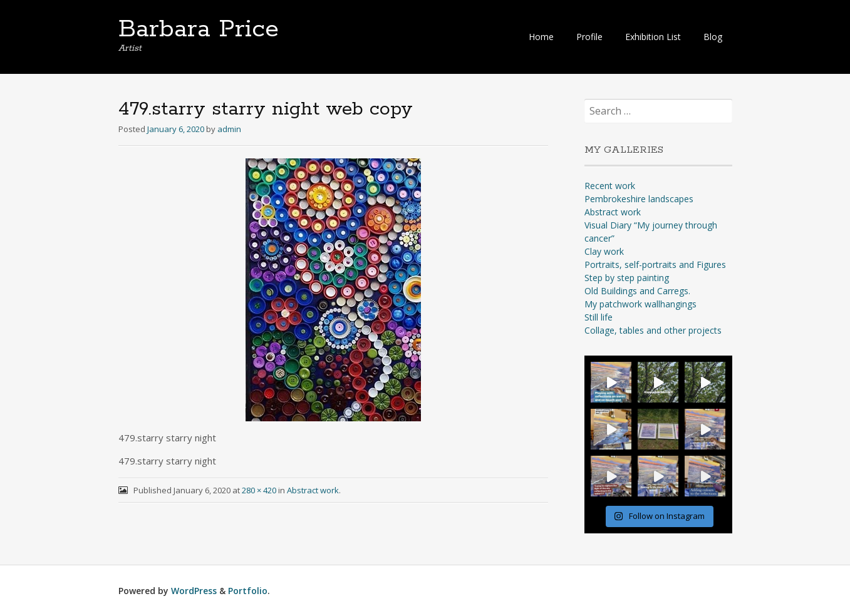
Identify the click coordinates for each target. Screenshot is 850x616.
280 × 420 (259, 490)
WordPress (194, 591)
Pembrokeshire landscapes (639, 199)
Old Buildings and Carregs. (637, 291)
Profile (589, 37)
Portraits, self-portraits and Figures (655, 264)
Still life (599, 317)
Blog (713, 37)
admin (229, 129)
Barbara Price (199, 29)
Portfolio (248, 591)
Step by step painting (627, 278)
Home (541, 37)
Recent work (610, 186)
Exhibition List (653, 37)
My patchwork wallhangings (640, 304)
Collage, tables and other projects (653, 330)
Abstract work (313, 490)
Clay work (604, 251)
